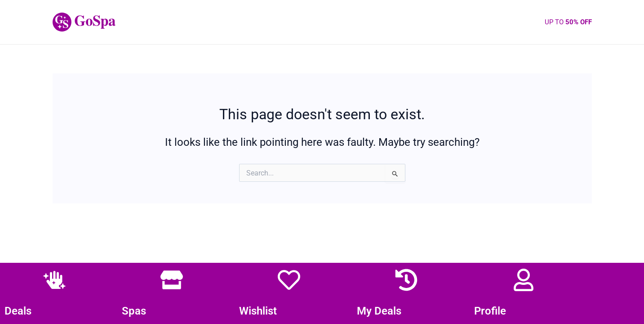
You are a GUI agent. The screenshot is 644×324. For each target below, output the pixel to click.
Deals (18, 311)
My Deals (379, 311)
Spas (134, 311)
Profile (490, 311)
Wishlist (258, 311)
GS (129, 22)
